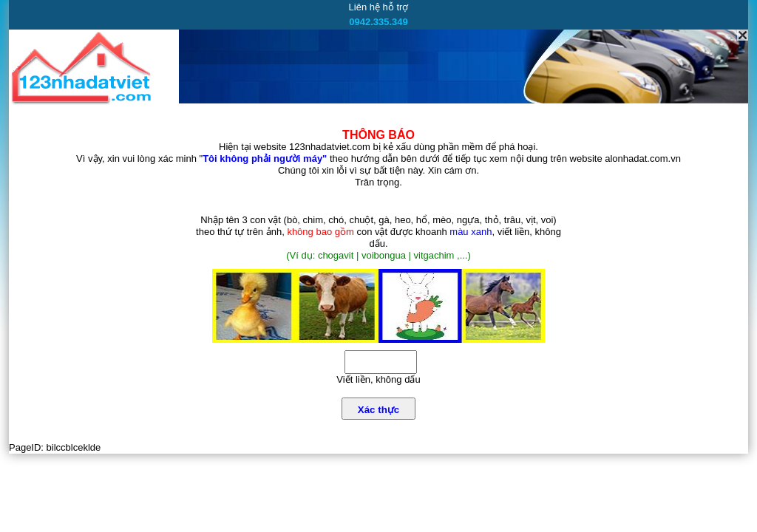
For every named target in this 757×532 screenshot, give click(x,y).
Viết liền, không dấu (378, 379)
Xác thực (378, 410)
